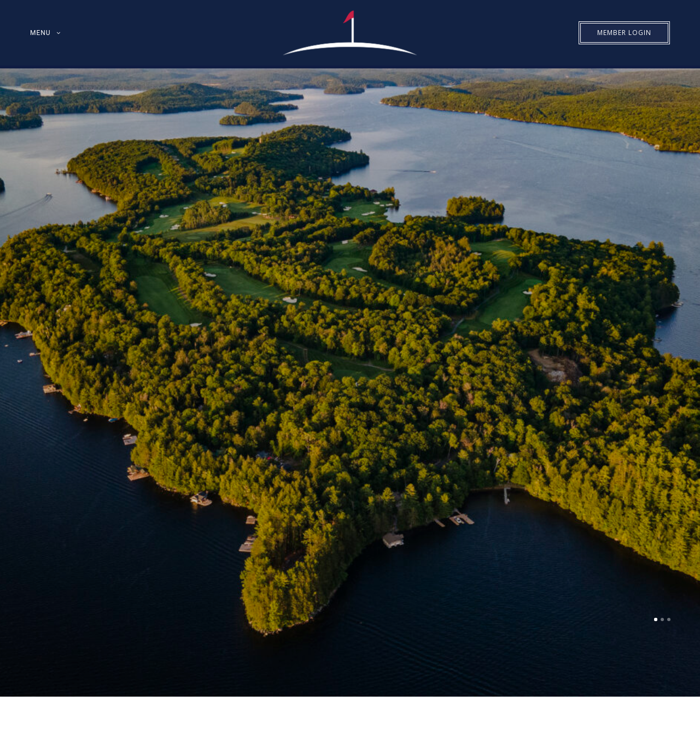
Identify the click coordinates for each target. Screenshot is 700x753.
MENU (40, 33)
